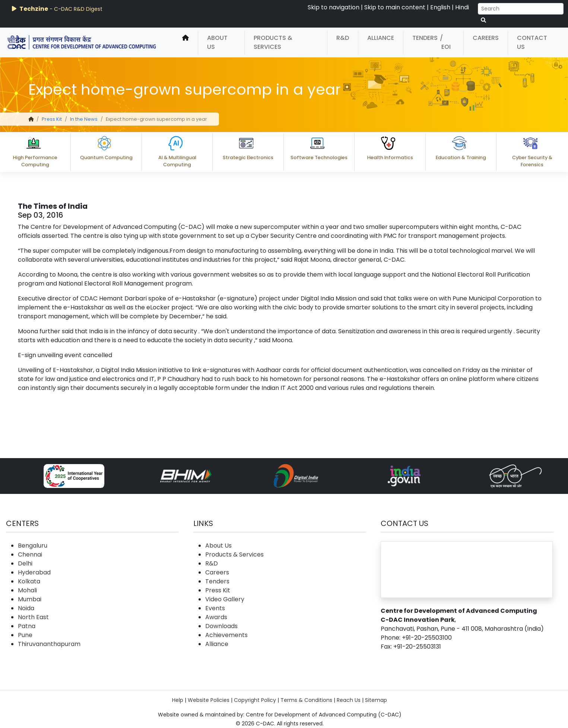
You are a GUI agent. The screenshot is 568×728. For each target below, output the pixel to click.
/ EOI (445, 42)
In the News (84, 119)
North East (33, 617)
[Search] (521, 9)
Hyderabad (34, 572)
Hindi (462, 7)
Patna (27, 626)
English (440, 7)
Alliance (381, 38)
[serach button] (483, 20)
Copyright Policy (255, 700)
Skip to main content (395, 7)
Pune (25, 635)
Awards (216, 617)
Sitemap (376, 700)
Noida (26, 608)
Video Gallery (225, 599)
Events (215, 608)
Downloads (221, 626)
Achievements (226, 635)
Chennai (30, 554)
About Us (217, 42)
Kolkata (29, 581)
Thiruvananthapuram (49, 644)
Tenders (425, 38)
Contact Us (532, 42)
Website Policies (209, 700)
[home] (185, 42)
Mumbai (30, 599)
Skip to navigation (334, 7)
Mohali (27, 590)
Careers (486, 38)
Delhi (25, 563)
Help (178, 700)
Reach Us (349, 700)
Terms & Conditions (306, 700)
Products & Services (273, 42)
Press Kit (52, 119)
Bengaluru (33, 546)
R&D (343, 38)
